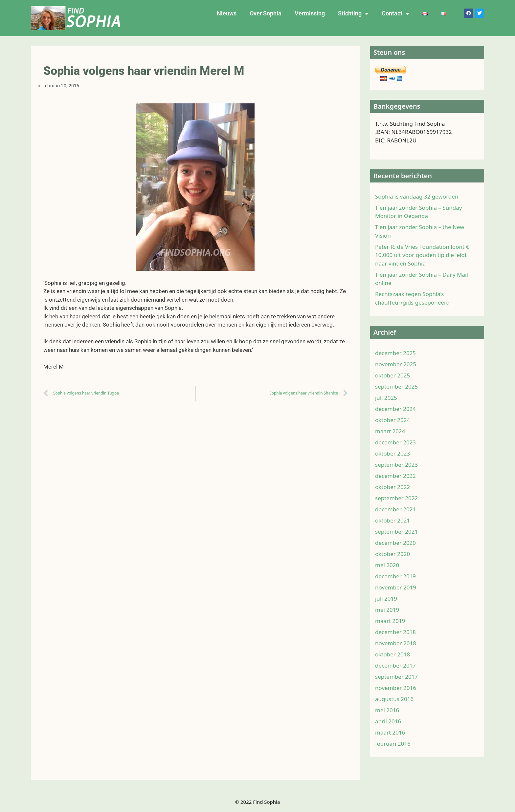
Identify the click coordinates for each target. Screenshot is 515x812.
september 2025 (396, 386)
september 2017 (396, 677)
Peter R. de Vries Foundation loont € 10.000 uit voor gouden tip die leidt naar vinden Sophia (422, 255)
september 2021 (396, 532)
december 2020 (395, 543)
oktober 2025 (392, 375)
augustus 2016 (394, 699)
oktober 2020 (392, 554)
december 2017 (395, 665)
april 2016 (388, 721)
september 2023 (396, 465)
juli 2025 (386, 398)
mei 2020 (387, 565)
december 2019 (395, 576)
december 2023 (395, 442)
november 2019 (396, 587)
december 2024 (395, 409)
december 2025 (395, 353)
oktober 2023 (392, 453)
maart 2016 (390, 732)
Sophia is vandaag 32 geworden (417, 196)
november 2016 (396, 688)
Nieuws (227, 13)
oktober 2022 (392, 487)
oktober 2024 (392, 420)
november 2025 (396, 364)
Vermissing (310, 13)
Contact (395, 13)
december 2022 (395, 476)
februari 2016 (393, 744)
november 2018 (396, 643)
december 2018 (395, 632)
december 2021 (395, 509)
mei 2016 (387, 710)
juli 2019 (386, 598)
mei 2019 (387, 610)
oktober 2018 (392, 654)
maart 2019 (390, 621)
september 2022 (396, 498)
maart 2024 (390, 431)
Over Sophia (266, 13)
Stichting (353, 13)
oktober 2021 (392, 520)
